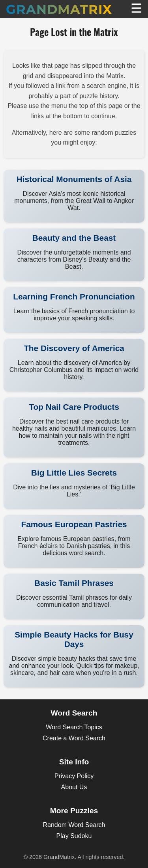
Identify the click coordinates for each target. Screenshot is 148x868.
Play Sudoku (74, 836)
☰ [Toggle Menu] (136, 8)
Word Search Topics (74, 727)
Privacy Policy (74, 776)
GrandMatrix (59, 9)
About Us (74, 787)
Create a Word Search (74, 738)
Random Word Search (74, 825)
